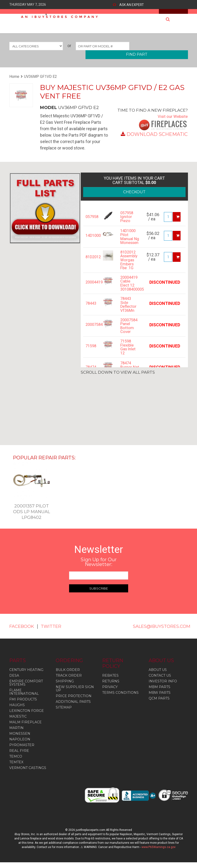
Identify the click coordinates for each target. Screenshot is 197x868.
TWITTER (21, 632)
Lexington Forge (27, 716)
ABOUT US (158, 675)
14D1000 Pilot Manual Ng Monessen (130, 240)
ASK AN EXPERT (132, 5)
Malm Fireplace (25, 728)
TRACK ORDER (69, 681)
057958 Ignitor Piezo (127, 217)
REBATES (110, 681)
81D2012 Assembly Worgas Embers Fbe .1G (130, 267)
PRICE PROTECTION (74, 702)
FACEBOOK (23, 626)
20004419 (91, 289)
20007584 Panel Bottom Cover (130, 337)
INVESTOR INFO (163, 687)
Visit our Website (172, 116)
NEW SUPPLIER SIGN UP (75, 694)
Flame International (24, 698)
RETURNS (111, 687)
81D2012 (91, 263)
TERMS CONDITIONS (120, 698)
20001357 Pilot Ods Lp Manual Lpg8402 (32, 512)
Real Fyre (19, 756)
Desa (14, 681)
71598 (91, 357)
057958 (91, 217)
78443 (91, 312)
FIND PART (137, 54)
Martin (16, 734)
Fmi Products (23, 705)
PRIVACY (110, 693)
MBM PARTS (159, 693)
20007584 (91, 335)
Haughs (17, 711)
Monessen (20, 739)
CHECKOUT (134, 192)
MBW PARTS (160, 698)
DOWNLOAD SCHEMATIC (157, 134)
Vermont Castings (28, 774)
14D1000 (91, 236)
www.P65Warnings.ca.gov (159, 853)
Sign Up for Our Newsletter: (99, 562)
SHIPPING (65, 687)
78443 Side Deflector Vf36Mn (129, 314)
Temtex (16, 768)
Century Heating (26, 675)
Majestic (18, 722)
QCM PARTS (159, 704)
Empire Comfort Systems (26, 689)
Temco (16, 762)
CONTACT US (160, 681)
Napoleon (20, 745)
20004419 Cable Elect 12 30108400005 (130, 291)
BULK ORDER (68, 675)
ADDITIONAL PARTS (73, 707)
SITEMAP (64, 713)
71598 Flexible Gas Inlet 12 (129, 359)
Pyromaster (22, 751)
